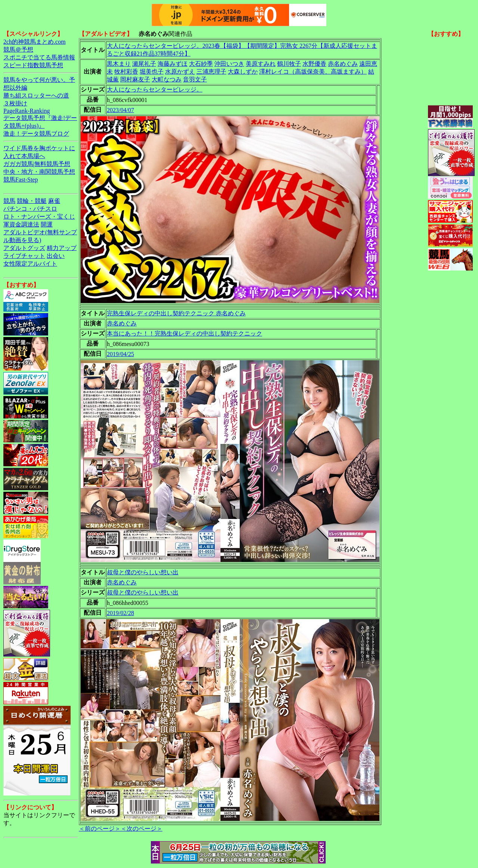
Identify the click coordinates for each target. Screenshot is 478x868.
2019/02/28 (120, 613)
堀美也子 (152, 72)
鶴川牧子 (289, 64)
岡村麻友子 (135, 79)
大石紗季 (201, 64)
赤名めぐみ (343, 64)
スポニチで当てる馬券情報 (39, 57)
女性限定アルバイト (30, 264)
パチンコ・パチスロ (30, 209)
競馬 (9, 201)
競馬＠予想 (18, 50)
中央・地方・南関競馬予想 (39, 172)
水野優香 (314, 64)
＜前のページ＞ (100, 829)
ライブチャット (24, 256)
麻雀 (54, 201)
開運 (47, 224)
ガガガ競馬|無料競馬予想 (37, 164)
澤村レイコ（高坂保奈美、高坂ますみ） (313, 72)
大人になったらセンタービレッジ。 (155, 89)
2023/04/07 (120, 110)
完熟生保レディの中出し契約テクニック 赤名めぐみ (176, 313)
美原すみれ (261, 64)
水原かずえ (180, 72)
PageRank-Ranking (27, 111)
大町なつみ (167, 79)
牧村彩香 (126, 72)
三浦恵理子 (211, 72)
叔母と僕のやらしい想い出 (143, 572)
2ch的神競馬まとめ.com (35, 42)
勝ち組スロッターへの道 (36, 95)
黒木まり (119, 64)
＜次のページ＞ (142, 829)
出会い (56, 256)
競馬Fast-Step (21, 180)
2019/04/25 (120, 354)
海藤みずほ (173, 64)
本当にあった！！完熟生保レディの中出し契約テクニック (184, 333)
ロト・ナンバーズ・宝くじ (39, 217)
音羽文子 (195, 79)
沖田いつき (229, 64)
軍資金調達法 (21, 224)
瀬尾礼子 (144, 64)
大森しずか (243, 72)
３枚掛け (15, 103)
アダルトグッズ (24, 248)
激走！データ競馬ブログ (36, 134)
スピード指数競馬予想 (33, 65)
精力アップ (62, 248)
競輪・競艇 (32, 201)
